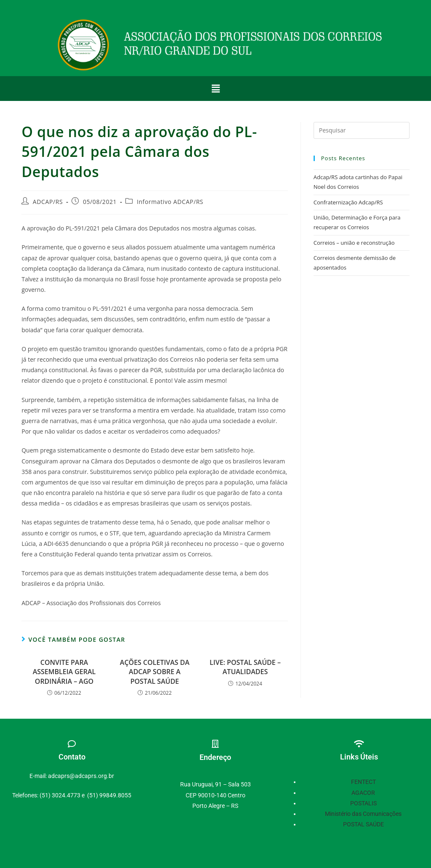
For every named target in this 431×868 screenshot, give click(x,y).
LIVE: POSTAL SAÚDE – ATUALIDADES (245, 667)
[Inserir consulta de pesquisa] (362, 130)
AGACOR (363, 793)
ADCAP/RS (48, 202)
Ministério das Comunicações (363, 814)
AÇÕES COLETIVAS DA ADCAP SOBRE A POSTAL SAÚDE (155, 672)
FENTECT (363, 782)
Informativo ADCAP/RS (170, 202)
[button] (215, 88)
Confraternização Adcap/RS (348, 202)
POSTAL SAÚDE (363, 824)
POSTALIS (363, 803)
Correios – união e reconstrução (354, 243)
